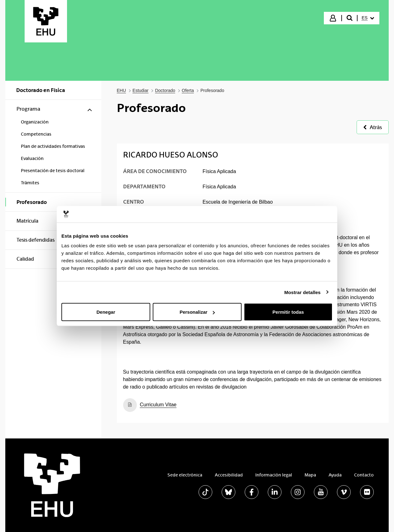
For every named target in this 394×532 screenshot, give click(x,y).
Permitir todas (288, 312)
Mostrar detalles (303, 292)
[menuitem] (368, 18)
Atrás (373, 127)
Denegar (106, 312)
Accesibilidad (229, 475)
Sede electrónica (185, 475)
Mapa (310, 475)
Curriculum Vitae (158, 405)
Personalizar (197, 312)
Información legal (274, 475)
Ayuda (335, 475)
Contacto (364, 475)
